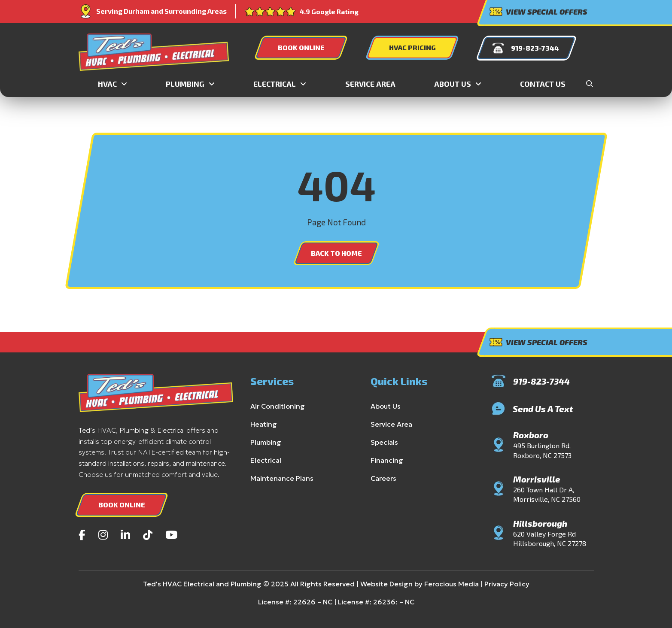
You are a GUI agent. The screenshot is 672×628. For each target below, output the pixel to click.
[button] (590, 84)
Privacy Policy (495, 584)
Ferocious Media (442, 584)
